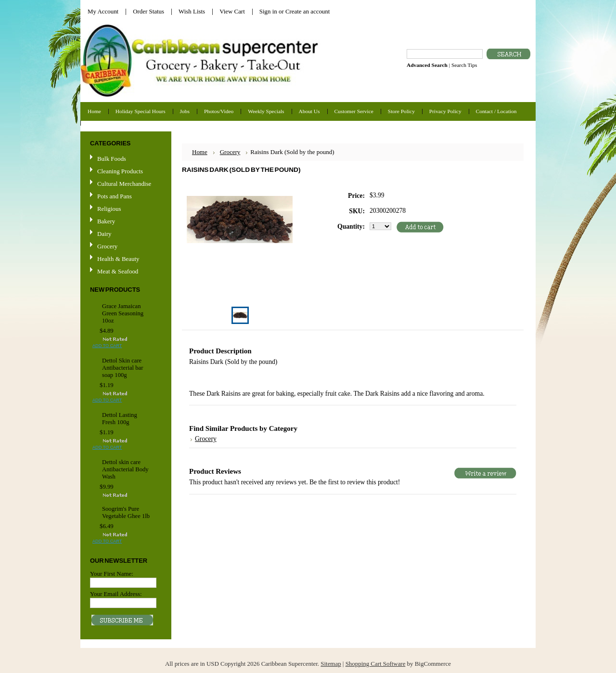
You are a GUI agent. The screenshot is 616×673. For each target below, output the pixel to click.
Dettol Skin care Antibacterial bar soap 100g (122, 368)
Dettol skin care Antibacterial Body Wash (125, 469)
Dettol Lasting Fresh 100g (120, 419)
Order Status (148, 11)
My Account (103, 11)
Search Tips (464, 65)
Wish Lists (192, 11)
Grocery (125, 247)
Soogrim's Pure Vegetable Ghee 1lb (126, 512)
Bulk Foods (112, 159)
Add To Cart (107, 346)
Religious (109, 209)
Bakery (106, 221)
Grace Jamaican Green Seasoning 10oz (123, 313)
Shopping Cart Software (376, 664)
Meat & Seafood (118, 271)
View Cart (232, 11)
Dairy (104, 234)
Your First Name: (112, 574)
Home (200, 152)
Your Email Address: (116, 594)
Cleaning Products (120, 171)
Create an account (308, 11)
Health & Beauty (118, 259)
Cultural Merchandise (124, 184)
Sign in (268, 11)
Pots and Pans (115, 196)
